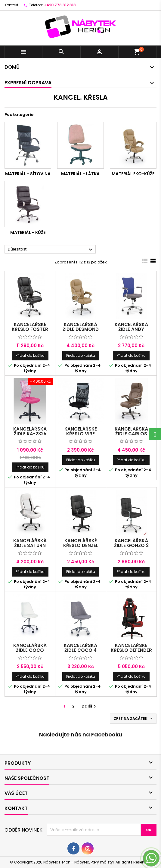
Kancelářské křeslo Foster (30, 327)
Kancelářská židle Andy (131, 327)
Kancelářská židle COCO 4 (80, 648)
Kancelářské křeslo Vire (81, 431)
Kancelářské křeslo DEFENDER (131, 648)
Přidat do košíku (30, 355)
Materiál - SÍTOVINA (28, 174)
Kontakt (11, 5)
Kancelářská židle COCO (30, 648)
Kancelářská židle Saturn (30, 543)
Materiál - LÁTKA (80, 174)
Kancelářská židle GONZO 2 (131, 543)
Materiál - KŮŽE (28, 232)
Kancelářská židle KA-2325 (30, 431)
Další (90, 706)
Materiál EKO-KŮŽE (133, 174)
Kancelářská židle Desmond (81, 327)
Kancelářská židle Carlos (131, 431)
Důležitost (51, 250)
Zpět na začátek (134, 719)
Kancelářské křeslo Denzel (81, 543)
